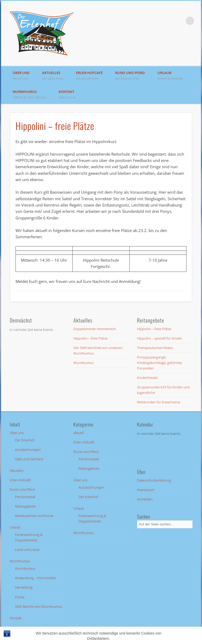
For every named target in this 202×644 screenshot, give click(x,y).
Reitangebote (25, 506)
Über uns (21, 75)
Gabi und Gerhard (29, 459)
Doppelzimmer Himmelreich (95, 329)
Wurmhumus (29, 94)
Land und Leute (27, 550)
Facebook (179, 21)
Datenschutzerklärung (154, 480)
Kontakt (67, 94)
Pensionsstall (25, 497)
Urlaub (170, 75)
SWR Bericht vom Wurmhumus (39, 606)
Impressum (146, 490)
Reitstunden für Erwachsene (159, 402)
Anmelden (145, 499)
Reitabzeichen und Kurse (34, 516)
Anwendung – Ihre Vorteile (35, 578)
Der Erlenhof (25, 440)
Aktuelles (53, 75)
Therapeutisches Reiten (155, 348)
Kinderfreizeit (147, 378)
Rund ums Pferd (130, 75)
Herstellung (24, 587)
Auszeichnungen (28, 450)
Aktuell (79, 433)
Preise (20, 597)
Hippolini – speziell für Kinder (160, 338)
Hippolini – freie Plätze (90, 338)
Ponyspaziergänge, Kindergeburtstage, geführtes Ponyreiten (160, 363)
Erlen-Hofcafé (89, 75)
